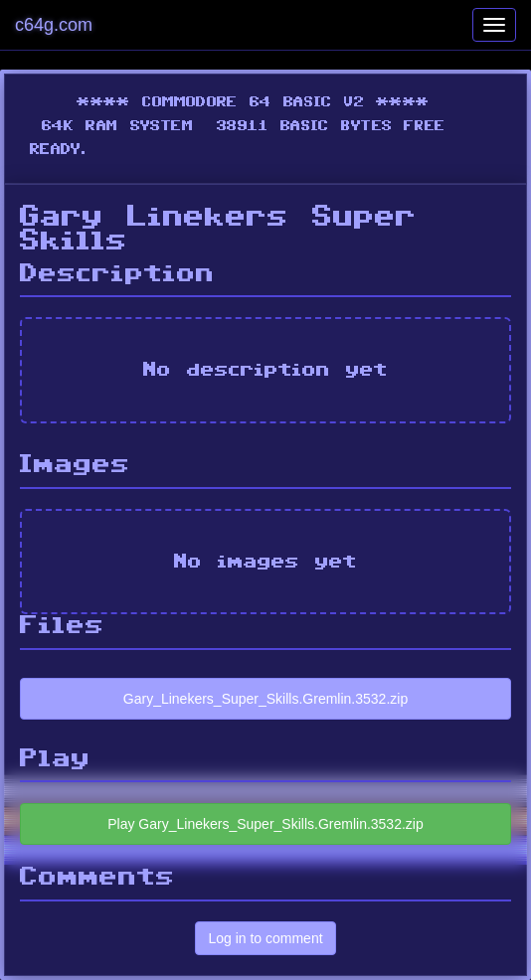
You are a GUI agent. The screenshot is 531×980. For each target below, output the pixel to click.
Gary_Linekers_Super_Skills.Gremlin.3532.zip (265, 699)
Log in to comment (265, 938)
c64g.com (54, 25)
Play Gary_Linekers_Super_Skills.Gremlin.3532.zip (265, 824)
